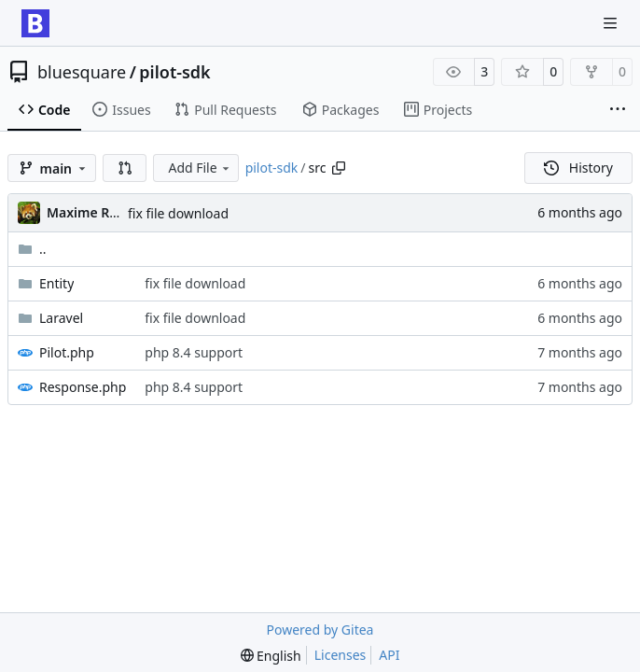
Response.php (83, 387)
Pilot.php (67, 352)
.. (32, 249)
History (578, 168)
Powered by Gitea (320, 630)
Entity (56, 283)
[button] (125, 168)
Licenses (341, 655)
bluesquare (82, 72)
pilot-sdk (174, 72)
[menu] (271, 656)
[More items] (618, 110)
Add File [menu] (200, 168)
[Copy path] (339, 168)
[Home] (35, 23)
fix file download (178, 213)
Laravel (61, 318)
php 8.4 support (194, 352)
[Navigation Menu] (612, 23)
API (389, 655)
